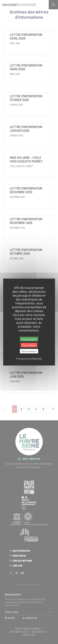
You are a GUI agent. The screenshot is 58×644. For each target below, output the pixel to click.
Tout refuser (29, 345)
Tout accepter (29, 339)
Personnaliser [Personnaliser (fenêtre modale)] (29, 351)
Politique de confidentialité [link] (29, 359)
